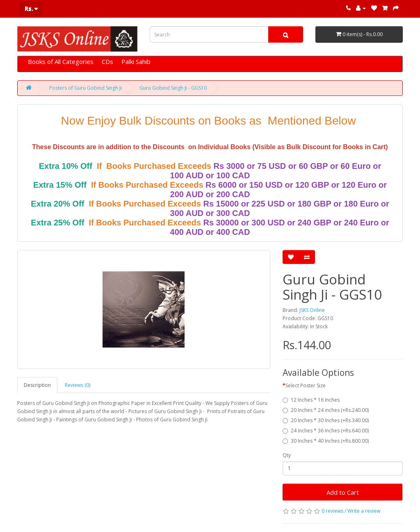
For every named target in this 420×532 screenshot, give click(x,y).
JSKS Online (312, 310)
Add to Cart (343, 492)
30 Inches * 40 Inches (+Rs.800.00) (326, 441)
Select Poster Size (306, 385)
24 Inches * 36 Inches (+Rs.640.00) (326, 431)
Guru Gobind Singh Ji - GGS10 (173, 88)
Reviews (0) (78, 385)
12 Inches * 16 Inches (311, 400)
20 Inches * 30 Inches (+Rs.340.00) (326, 420)
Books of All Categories (61, 61)
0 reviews (332, 511)
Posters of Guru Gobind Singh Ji (86, 88)
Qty (287, 455)
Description (37, 385)
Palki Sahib (136, 61)
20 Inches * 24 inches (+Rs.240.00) (326, 410)
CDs (107, 61)
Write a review (364, 511)
